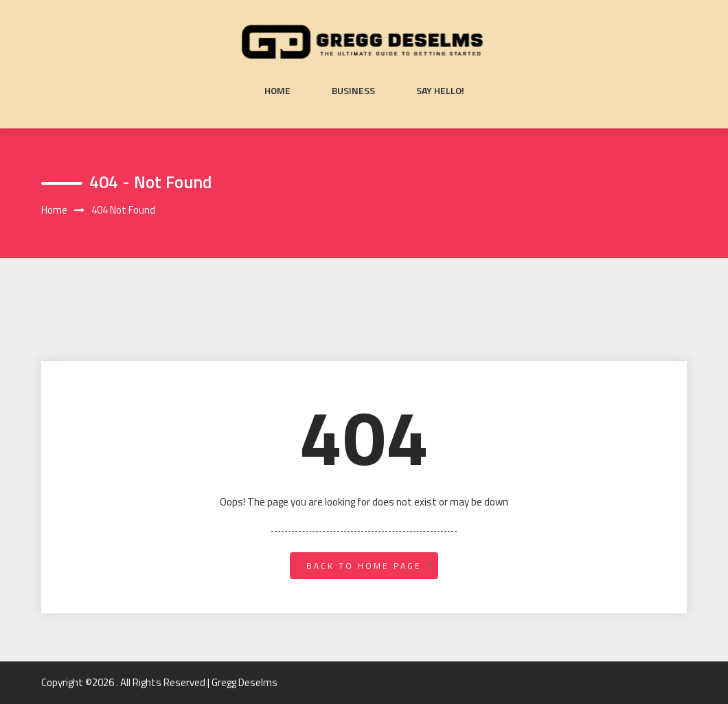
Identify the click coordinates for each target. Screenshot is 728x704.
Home (277, 91)
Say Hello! (440, 91)
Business (353, 91)
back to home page (364, 566)
